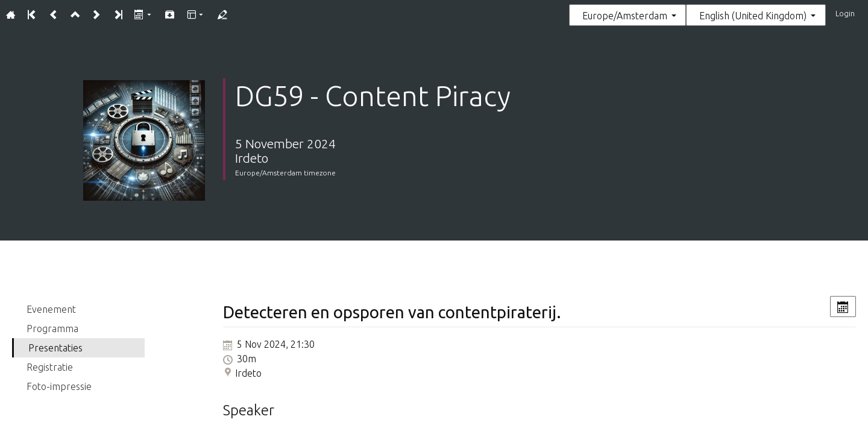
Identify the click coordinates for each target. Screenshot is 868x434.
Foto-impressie (59, 386)
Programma (52, 329)
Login (845, 13)
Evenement (51, 309)
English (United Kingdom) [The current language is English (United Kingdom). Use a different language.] (753, 16)
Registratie (50, 367)
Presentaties (55, 348)
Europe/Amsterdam (625, 16)
